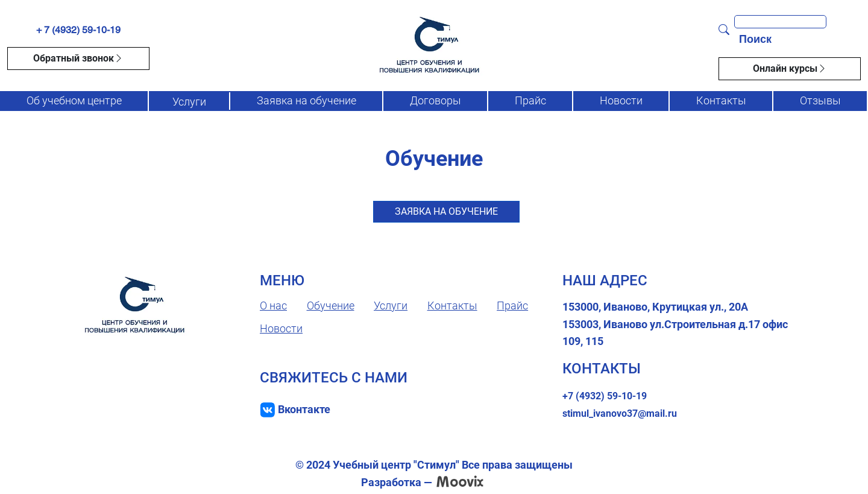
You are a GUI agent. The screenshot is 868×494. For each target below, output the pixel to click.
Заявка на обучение (307, 100)
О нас (273, 306)
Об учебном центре (74, 100)
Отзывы (820, 100)
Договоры (436, 100)
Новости (621, 100)
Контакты (721, 100)
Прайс (530, 100)
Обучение (331, 306)
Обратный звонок (78, 59)
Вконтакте (304, 409)
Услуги (189, 102)
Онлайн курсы (790, 69)
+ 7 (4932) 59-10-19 (78, 30)
